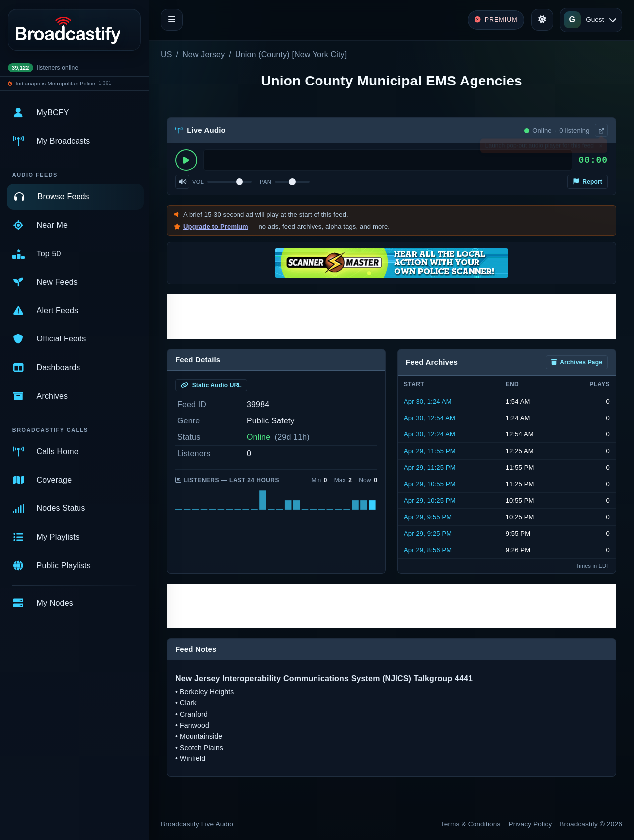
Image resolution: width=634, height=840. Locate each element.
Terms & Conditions (471, 824)
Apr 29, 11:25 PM (430, 467)
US (167, 54)
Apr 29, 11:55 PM (430, 451)
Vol (198, 182)
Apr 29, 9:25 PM (428, 534)
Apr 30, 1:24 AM (428, 401)
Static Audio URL (211, 385)
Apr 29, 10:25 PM (430, 500)
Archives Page (577, 362)
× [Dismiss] (600, 148)
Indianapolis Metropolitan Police (56, 84)
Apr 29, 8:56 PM (428, 550)
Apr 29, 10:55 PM (430, 484)
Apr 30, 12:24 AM (430, 434)
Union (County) (262, 54)
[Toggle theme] (542, 20)
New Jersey (203, 54)
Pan (266, 182)
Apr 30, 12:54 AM (430, 418)
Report (588, 182)
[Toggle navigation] (172, 20)
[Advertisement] (392, 317)
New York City (319, 54)
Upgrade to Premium (216, 226)
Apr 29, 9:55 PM (428, 517)
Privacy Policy (530, 824)
